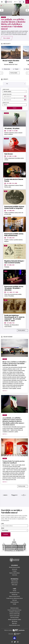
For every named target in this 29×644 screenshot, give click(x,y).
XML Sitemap (15, 621)
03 (2, 10)
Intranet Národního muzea (14, 625)
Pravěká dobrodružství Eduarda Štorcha (14, 180)
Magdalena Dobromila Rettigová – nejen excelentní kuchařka (15, 262)
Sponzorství (14, 569)
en (17, 2)
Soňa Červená (8, 154)
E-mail (3, 524)
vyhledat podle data (7, 94)
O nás (14, 589)
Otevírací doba (6, 69)
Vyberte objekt (6, 89)
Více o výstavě (7, 38)
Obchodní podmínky (15, 618)
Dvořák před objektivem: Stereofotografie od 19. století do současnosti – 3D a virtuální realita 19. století (14, 318)
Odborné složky (14, 581)
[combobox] (14, 92)
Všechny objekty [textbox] (7, 92)
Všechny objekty (15, 73)
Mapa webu (14, 623)
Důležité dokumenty (14, 602)
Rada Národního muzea (14, 593)
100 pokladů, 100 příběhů (12, 128)
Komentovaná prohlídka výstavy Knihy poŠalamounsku (14, 235)
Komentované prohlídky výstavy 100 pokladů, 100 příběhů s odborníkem (14, 288)
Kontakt (14, 604)
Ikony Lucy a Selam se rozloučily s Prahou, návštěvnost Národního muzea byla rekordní (14, 363)
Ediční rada (14, 600)
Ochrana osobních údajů (15, 614)
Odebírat (6, 534)
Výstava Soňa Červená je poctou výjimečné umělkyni (14, 462)
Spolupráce (14, 565)
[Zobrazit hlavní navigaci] (2, 2)
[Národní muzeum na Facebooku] (12, 642)
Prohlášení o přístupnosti (15, 612)
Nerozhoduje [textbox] (5, 530)
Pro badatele (14, 579)
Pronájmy (15, 571)
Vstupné (16, 69)
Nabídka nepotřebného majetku (15, 620)
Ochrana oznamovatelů (15, 616)
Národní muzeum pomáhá (14, 567)
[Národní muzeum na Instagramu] (18, 642)
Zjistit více (6, 391)
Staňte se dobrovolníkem (15, 573)
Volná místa (15, 575)
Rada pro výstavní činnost (14, 596)
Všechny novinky (23, 486)
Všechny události (22, 330)
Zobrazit (14, 108)
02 (27, 10)
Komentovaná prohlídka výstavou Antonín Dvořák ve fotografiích (14, 207)
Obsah (3, 528)
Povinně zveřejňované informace (14, 610)
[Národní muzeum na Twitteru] (15, 642)
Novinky (15, 591)
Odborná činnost (14, 583)
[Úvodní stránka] (8, 2)
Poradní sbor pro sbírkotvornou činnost (15, 598)
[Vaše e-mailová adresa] (14, 526)
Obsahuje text (6, 103)
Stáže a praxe (15, 585)
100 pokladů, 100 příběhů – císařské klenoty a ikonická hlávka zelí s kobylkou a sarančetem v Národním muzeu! (13, 24)
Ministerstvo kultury (15, 608)
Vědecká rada (14, 594)
